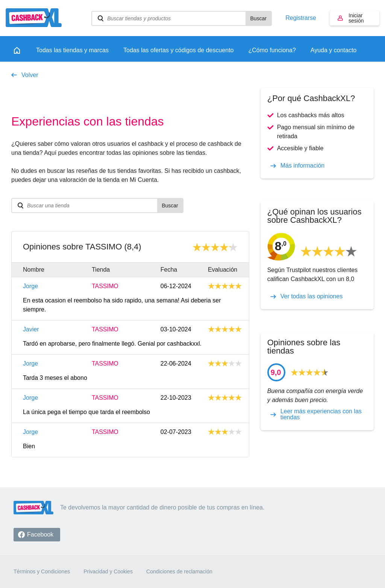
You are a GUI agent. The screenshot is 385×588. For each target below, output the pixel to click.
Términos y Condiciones (42, 571)
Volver (30, 75)
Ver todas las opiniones (311, 296)
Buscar (258, 18)
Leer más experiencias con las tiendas (321, 414)
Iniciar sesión (356, 18)
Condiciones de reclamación (179, 571)
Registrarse (301, 18)
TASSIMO (105, 286)
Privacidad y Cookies (108, 571)
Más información (302, 166)
